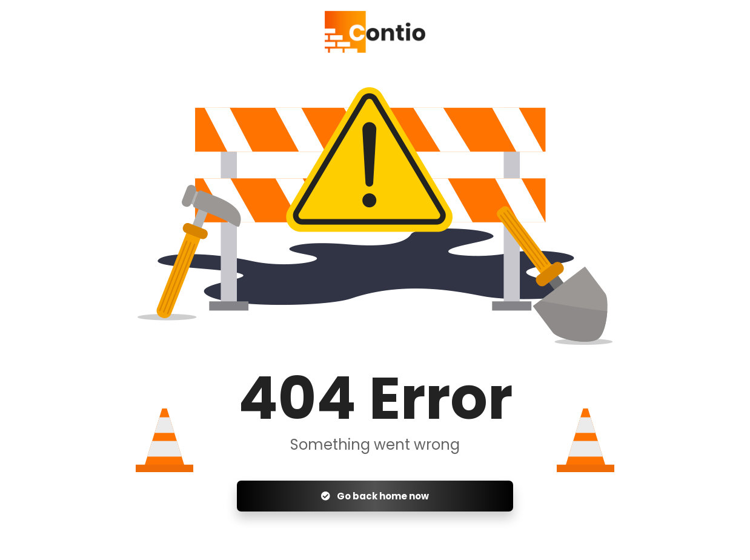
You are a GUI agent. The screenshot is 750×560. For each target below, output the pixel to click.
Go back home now (375, 496)
